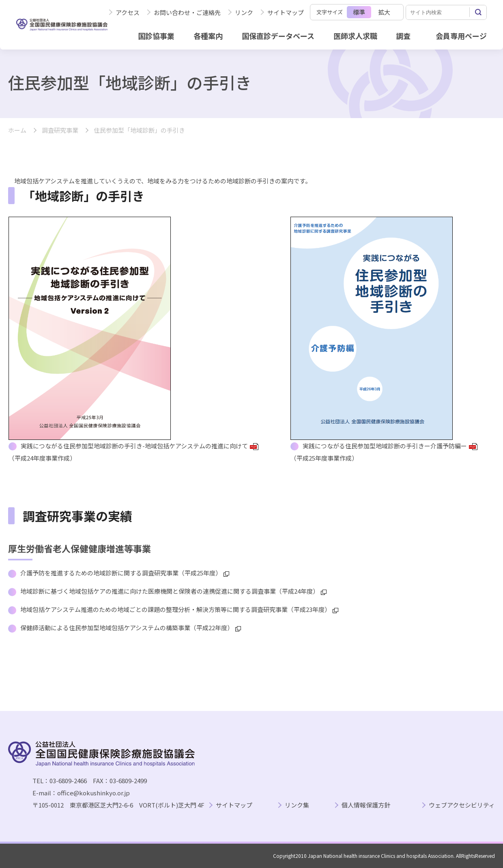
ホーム (17, 130)
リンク (244, 12)
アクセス (128, 12)
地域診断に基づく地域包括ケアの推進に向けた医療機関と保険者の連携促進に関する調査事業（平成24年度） (173, 591)
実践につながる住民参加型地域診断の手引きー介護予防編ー (390, 446)
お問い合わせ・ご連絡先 (187, 12)
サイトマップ (286, 12)
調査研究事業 (60, 130)
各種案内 (208, 36)
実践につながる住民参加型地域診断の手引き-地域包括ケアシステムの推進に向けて (140, 446)
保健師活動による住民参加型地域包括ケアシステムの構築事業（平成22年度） (131, 628)
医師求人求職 (355, 36)
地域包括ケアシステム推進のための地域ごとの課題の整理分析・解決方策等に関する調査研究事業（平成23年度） (179, 609)
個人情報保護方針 (366, 805)
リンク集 (297, 805)
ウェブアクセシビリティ (462, 805)
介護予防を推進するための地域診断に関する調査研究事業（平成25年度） (125, 573)
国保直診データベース (278, 36)
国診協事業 (156, 36)
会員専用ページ (461, 36)
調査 (403, 36)
